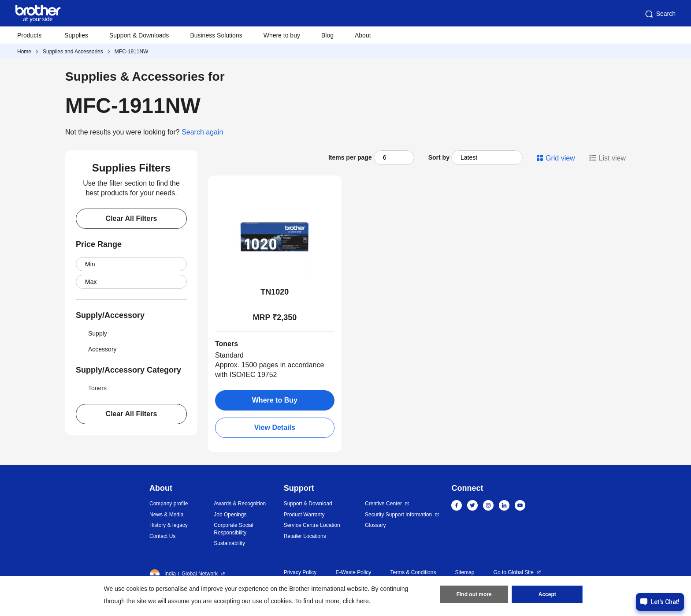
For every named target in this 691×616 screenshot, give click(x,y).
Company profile (169, 504)
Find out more (474, 594)
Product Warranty (304, 515)
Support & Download (308, 504)
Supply (91, 333)
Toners (91, 388)
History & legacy (169, 525)
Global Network (200, 574)
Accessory (96, 349)
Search (660, 14)
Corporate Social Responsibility (233, 529)
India (163, 574)
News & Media (166, 515)
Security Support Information (398, 515)
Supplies (76, 35)
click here (356, 601)
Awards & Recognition (240, 504)
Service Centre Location (312, 525)
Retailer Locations (305, 536)
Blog (327, 35)
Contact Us (162, 536)
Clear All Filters (132, 218)
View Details (275, 427)
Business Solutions (216, 35)
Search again (202, 132)
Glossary (375, 525)
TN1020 (275, 292)
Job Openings (230, 515)
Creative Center (383, 504)
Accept (547, 594)
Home (24, 52)
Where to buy (282, 35)
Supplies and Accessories (73, 52)
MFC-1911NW (132, 52)
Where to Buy (275, 400)
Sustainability (229, 543)
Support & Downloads (139, 35)
